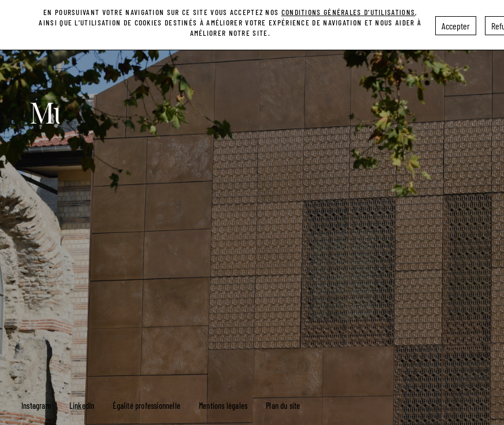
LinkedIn (82, 406)
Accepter (456, 23)
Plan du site (283, 406)
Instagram (36, 406)
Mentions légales (223, 406)
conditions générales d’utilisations (349, 9)
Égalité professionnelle (147, 406)
